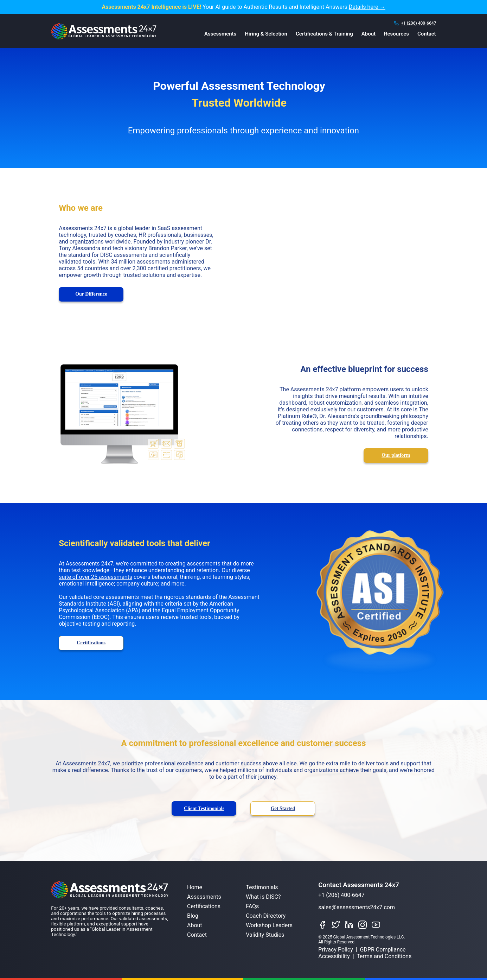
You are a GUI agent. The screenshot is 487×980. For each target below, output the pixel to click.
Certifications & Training (324, 34)
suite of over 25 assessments (95, 577)
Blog (193, 916)
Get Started (283, 808)
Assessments (220, 34)
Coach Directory (266, 916)
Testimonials (262, 887)
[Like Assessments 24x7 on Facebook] (324, 925)
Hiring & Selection (266, 34)
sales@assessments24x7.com (357, 907)
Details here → (367, 7)
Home (195, 887)
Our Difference (91, 294)
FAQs (252, 906)
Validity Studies (265, 935)
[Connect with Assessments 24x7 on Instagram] (364, 925)
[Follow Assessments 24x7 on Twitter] (338, 925)
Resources (396, 34)
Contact (427, 34)
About (369, 34)
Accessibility (334, 956)
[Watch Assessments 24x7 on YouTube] (378, 925)
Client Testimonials (204, 808)
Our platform (396, 455)
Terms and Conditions (384, 956)
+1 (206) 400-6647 (418, 23)
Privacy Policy (336, 950)
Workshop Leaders (269, 925)
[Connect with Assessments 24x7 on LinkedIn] (351, 925)
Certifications (91, 643)
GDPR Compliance (383, 950)
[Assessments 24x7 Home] (104, 38)
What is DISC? (263, 897)
